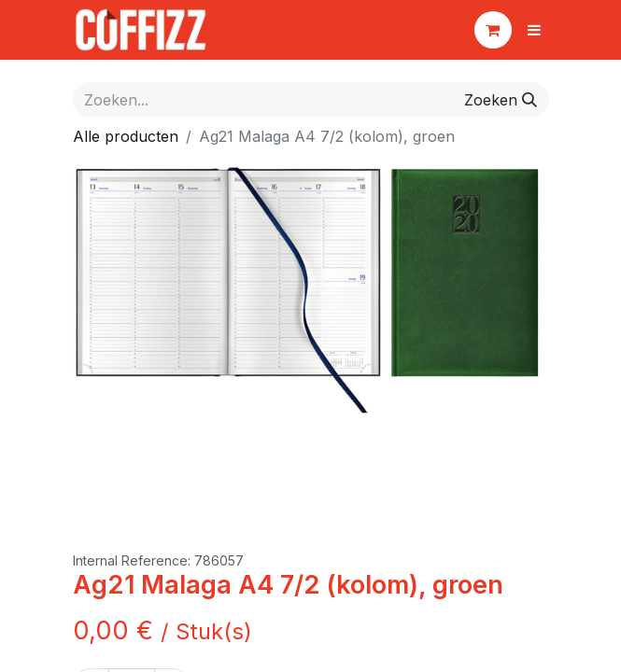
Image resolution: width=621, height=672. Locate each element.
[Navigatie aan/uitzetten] (534, 30)
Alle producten (126, 136)
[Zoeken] (501, 100)
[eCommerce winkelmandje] (493, 30)
